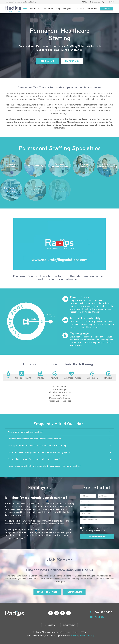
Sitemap (91, 635)
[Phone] (97, 508)
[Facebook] (51, 613)
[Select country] (82, 508)
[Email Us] (92, 617)
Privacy (74, 635)
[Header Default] (13, 9)
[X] (68, 613)
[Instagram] (57, 613)
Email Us (99, 617)
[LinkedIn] (62, 613)
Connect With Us (97, 537)
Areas (83, 635)
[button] (40, 9)
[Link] (11, 166)
